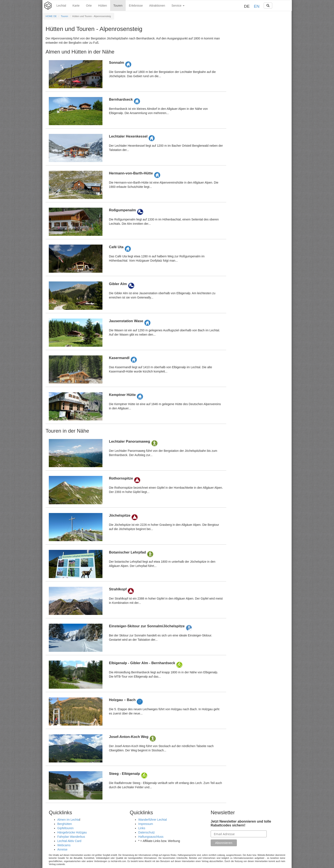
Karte (76, 6)
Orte (89, 6)
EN (257, 6)
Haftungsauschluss (151, 837)
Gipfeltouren (65, 828)
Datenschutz (147, 832)
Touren (118, 6)
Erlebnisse (136, 6)
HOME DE (51, 16)
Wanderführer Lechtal (153, 820)
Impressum (146, 824)
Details (136, 74)
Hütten (103, 6)
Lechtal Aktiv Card (69, 841)
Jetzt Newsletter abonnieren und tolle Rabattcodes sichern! (241, 823)
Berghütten (65, 824)
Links (142, 828)
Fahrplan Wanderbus (71, 837)
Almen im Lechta (68, 820)
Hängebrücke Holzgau (72, 832)
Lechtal (61, 6)
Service (178, 6)
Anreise (62, 849)
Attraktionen (157, 6)
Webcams (64, 845)
